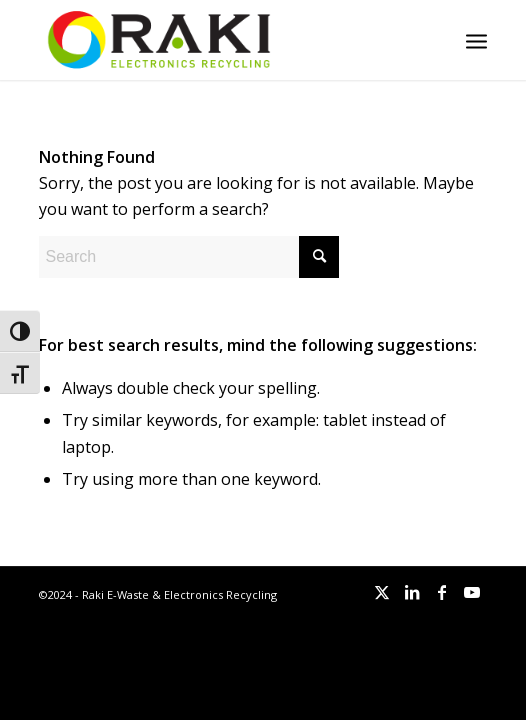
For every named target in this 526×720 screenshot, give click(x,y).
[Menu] (476, 40)
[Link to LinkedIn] (412, 592)
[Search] (189, 257)
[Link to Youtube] (472, 592)
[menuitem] (476, 40)
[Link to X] (382, 592)
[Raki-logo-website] (218, 40)
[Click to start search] (319, 257)
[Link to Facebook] (442, 592)
